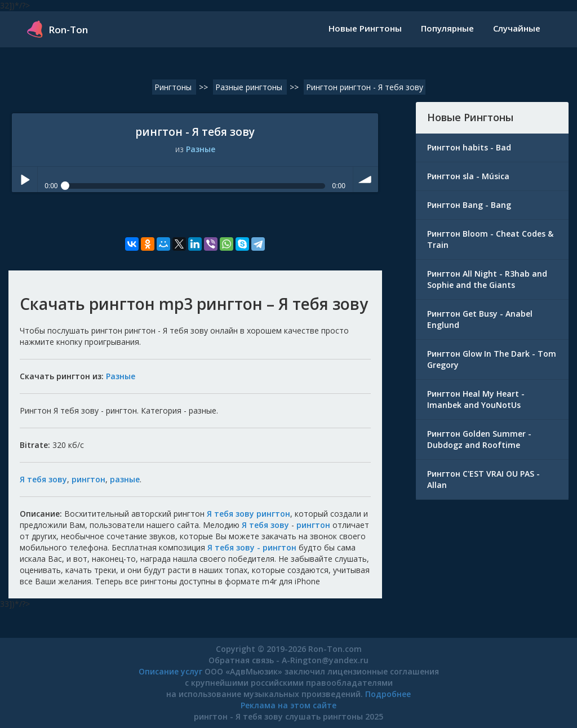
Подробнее (388, 694)
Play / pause (25, 179)
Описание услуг (170, 671)
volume (366, 179)
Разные (201, 149)
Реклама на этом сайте (288, 705)
